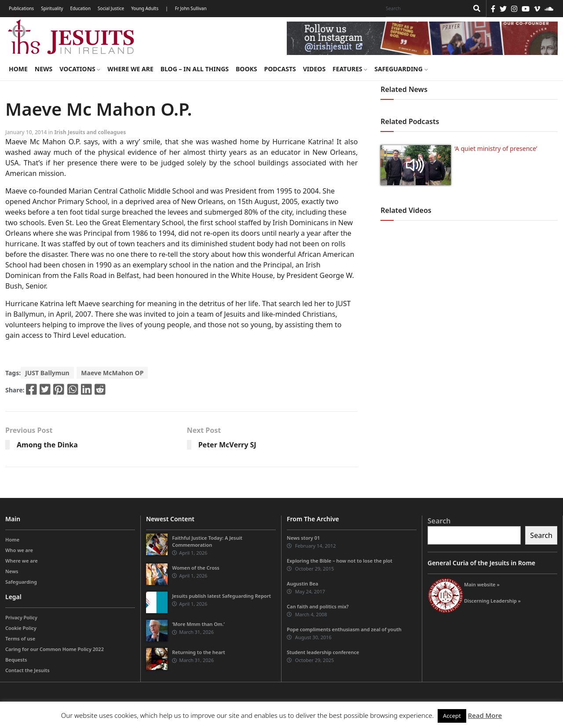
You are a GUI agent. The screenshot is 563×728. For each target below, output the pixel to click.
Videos (314, 69)
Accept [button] (452, 716)
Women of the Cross (196, 568)
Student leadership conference (323, 652)
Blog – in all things (195, 69)
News (44, 69)
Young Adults (145, 8)
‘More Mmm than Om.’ (198, 624)
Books (246, 69)
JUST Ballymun (47, 373)
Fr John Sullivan (191, 8)
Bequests (16, 660)
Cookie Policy (21, 628)
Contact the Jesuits (27, 670)
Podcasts (280, 69)
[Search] (425, 8)
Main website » (482, 584)
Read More (485, 715)
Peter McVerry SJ (227, 445)
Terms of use (20, 638)
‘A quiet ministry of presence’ (496, 148)
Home (18, 69)
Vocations (80, 69)
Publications (21, 8)
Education (80, 8)
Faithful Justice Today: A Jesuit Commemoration (207, 541)
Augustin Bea (302, 583)
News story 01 (303, 538)
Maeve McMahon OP (112, 373)
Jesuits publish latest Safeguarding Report (221, 596)
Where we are (130, 69)
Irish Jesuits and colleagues (90, 132)
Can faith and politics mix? (318, 606)
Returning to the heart (199, 652)
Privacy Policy (21, 617)
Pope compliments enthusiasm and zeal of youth (344, 629)
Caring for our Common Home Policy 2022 (55, 649)
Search (439, 521)
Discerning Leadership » (492, 601)
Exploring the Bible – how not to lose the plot (340, 561)
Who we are (19, 550)
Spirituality (52, 8)
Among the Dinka (47, 445)
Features (350, 69)
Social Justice (111, 8)
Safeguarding (401, 69)
